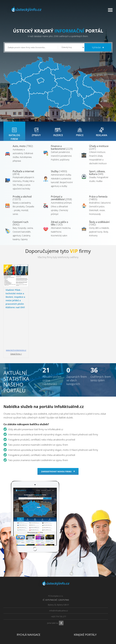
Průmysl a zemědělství (61, 201)
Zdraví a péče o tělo (60, 226)
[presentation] (14, 133)
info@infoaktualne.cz (59, 575)
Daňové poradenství (60, 155)
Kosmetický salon (59, 239)
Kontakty (35, 622)
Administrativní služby (61, 178)
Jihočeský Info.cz (95, 618)
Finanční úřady (96, 159)
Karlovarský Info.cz (96, 633)
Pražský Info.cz (94, 614)
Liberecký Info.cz (68, 633)
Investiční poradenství (61, 159)
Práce (8, 622)
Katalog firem (12, 614)
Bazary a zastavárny (22, 206)
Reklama (10, 629)
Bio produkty (19, 210)
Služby (59, 174)
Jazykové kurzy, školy (99, 235)
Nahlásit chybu (37, 626)
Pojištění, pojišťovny (60, 163)
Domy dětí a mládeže (99, 231)
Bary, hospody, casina (23, 231)
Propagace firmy (13, 626)
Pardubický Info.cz (68, 611)
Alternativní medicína (61, 231)
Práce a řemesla (98, 201)
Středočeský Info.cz (96, 626)
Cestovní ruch (21, 226)
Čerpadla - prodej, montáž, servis (23, 213)
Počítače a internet (23, 176)
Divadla (92, 180)
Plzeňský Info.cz (94, 611)
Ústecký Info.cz (67, 614)
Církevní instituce (97, 155)
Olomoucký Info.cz (96, 629)
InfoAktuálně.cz (27, 641)
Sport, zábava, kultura (97, 176)
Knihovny (93, 239)
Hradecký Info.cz (68, 626)
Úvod (8, 611)
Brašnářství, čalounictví (100, 206)
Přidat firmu (36, 611)
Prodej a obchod (22, 201)
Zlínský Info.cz (94, 622)
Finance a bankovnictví (62, 150)
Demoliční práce (97, 210)
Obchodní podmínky (40, 614)
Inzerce (9, 618)
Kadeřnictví (56, 235)
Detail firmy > (16, 319)
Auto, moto (23, 149)
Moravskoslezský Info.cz (71, 618)
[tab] (14, 133)
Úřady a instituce (99, 150)
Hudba (99, 184)
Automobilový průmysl (61, 206)
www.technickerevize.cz (16, 315)
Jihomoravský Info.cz (69, 629)
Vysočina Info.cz (67, 622)
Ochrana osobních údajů (42, 618)
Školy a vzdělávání (99, 226)
